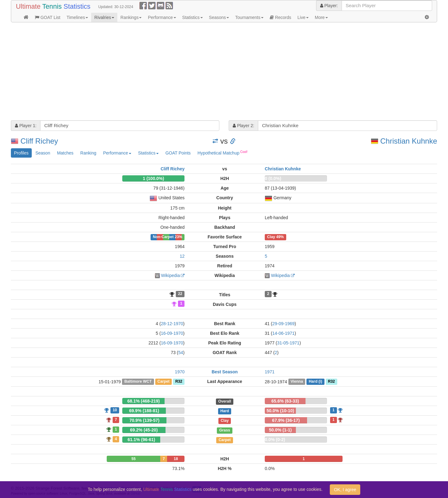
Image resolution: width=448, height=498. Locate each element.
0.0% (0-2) (275, 440)
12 (182, 256)
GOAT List (48, 17)
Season (43, 153)
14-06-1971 (283, 333)
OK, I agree (345, 490)
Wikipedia (171, 275)
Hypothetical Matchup (223, 153)
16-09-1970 (172, 333)
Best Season (225, 372)
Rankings (131, 17)
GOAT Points (178, 153)
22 (180, 294)
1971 (270, 372)
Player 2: (243, 126)
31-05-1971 (288, 343)
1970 (180, 372)
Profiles (21, 153)
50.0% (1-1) (280, 430)
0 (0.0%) (273, 178)
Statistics (193, 17)
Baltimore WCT (138, 382)
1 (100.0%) (153, 178)
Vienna (297, 382)
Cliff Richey (39, 141)
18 (176, 459)
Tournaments (249, 17)
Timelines (77, 17)
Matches (65, 153)
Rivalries (104, 17)
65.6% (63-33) (285, 401)
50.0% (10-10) (280, 411)
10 (115, 410)
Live (303, 17)
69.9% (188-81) (144, 411)
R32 (179, 382)
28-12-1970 (172, 324)
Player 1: (26, 126)
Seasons (219, 17)
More (321, 17)
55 (134, 459)
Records (280, 17)
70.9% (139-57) (145, 420)
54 (181, 353)
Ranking (88, 153)
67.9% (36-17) (286, 420)
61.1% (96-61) (141, 440)
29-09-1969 (283, 324)
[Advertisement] (198, 72)
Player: (329, 6)
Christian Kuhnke (409, 141)
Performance (162, 17)
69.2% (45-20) (144, 430)
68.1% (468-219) (143, 401)
